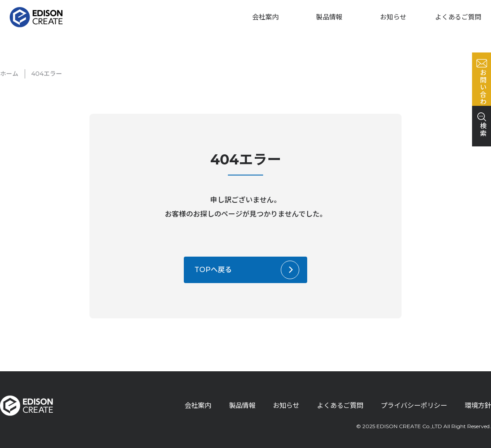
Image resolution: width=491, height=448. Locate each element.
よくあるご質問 (458, 17)
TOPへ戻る (213, 270)
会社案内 (265, 17)
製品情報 (329, 17)
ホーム (9, 74)
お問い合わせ (481, 125)
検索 (481, 194)
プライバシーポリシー (410, 405)
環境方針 (477, 405)
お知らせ (393, 17)
